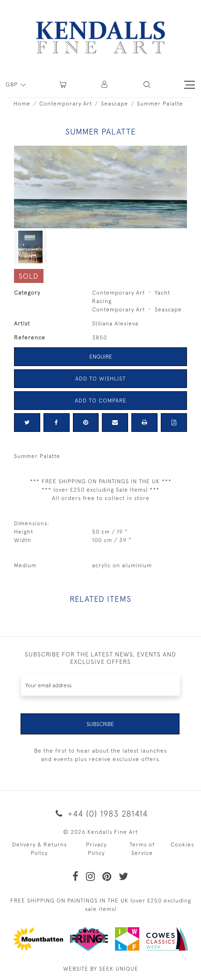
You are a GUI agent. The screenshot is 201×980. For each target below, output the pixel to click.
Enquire (101, 357)
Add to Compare (101, 401)
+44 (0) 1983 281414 (100, 814)
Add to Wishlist (100, 379)
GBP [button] (13, 85)
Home (22, 104)
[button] (147, 85)
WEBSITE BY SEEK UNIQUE (101, 969)
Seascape (115, 104)
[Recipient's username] (100, 685)
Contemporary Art (66, 104)
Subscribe (100, 724)
